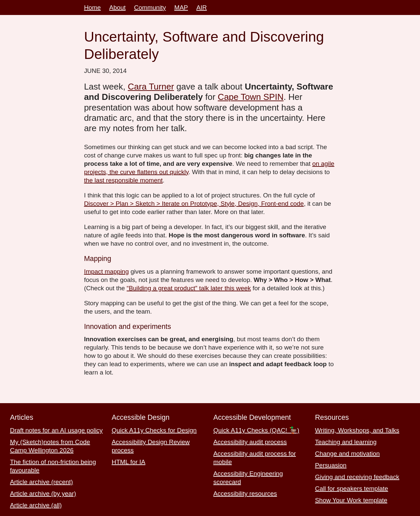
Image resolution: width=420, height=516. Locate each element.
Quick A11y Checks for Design (154, 430)
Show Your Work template (351, 500)
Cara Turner (151, 87)
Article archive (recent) (41, 482)
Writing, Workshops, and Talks (357, 430)
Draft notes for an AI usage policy (56, 430)
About (117, 7)
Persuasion (331, 465)
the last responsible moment (123, 180)
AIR (202, 7)
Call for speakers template (352, 489)
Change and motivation (347, 454)
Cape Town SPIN (251, 97)
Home (92, 7)
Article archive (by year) (43, 494)
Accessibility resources (245, 494)
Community (150, 7)
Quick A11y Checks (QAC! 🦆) (256, 430)
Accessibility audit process (250, 442)
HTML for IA (129, 462)
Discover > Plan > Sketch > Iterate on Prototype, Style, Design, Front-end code (194, 204)
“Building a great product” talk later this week (189, 288)
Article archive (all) (36, 505)
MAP (181, 7)
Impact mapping (106, 271)
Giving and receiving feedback (357, 477)
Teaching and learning (346, 442)
